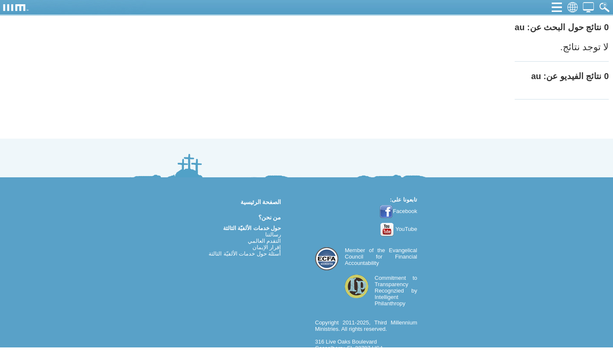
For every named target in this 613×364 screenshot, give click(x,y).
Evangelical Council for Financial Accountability (381, 257)
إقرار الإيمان (267, 247)
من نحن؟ (270, 217)
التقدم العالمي (265, 241)
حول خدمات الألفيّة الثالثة (252, 228)
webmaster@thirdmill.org (346, 361)
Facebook (398, 211)
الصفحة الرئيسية (261, 202)
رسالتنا (273, 235)
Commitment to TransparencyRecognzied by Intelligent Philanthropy (396, 291)
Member (355, 250)
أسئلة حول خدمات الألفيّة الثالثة (245, 254)
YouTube (399, 229)
